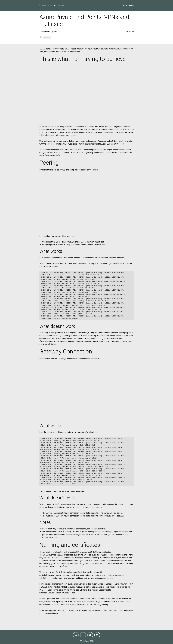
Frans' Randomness (52, 5)
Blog (131, 5)
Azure (47, 37)
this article (94, 170)
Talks (124, 5)
